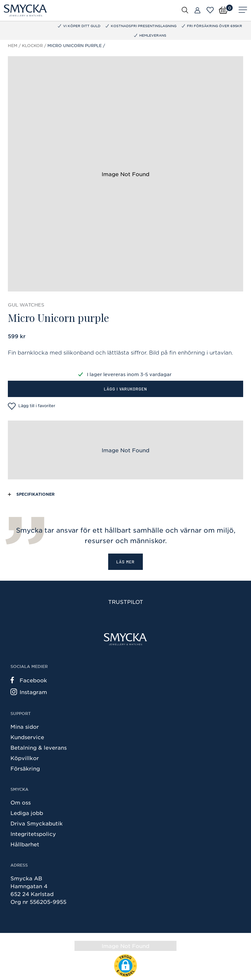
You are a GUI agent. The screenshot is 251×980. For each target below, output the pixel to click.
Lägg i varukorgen (125, 389)
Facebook (29, 680)
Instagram (29, 692)
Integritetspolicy (33, 834)
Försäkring (25, 768)
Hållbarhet (25, 844)
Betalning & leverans (39, 747)
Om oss (21, 802)
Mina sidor (25, 726)
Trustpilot (126, 602)
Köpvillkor (25, 758)
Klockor (32, 45)
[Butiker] (197, 10)
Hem (13, 45)
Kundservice (27, 737)
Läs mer (125, 562)
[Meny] (243, 10)
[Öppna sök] (185, 10)
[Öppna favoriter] (210, 10)
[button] (125, 966)
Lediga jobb (27, 813)
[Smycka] (25, 10)
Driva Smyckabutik (37, 823)
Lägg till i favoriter (32, 406)
